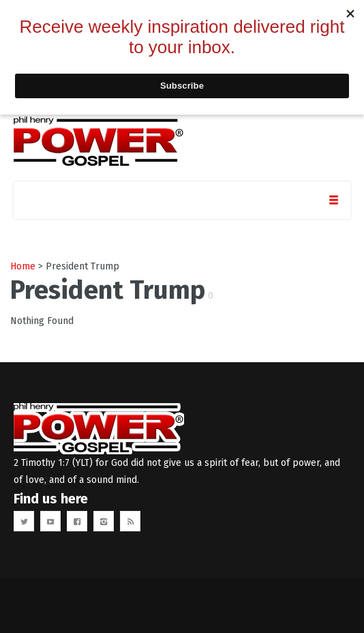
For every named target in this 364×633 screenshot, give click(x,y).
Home (23, 266)
